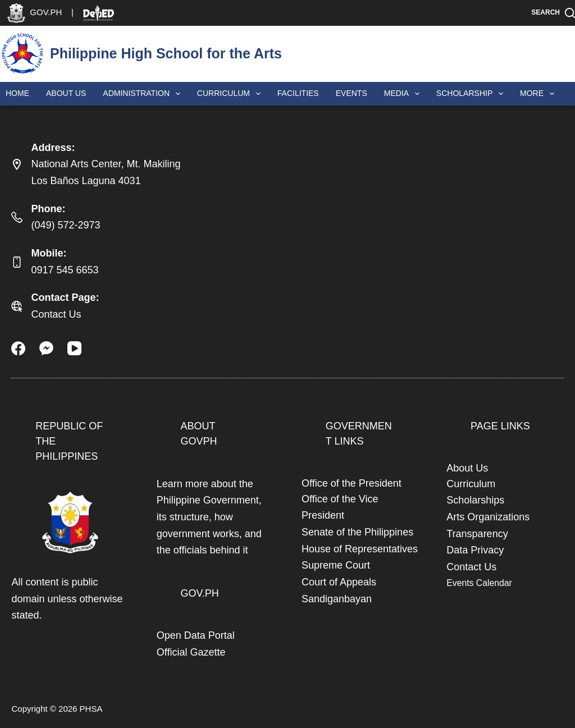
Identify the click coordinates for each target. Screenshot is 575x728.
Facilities (298, 93)
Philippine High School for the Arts (166, 53)
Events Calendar (479, 583)
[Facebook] (18, 348)
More (539, 94)
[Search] (553, 13)
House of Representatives (360, 549)
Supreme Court (336, 565)
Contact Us (56, 314)
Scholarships (475, 500)
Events (352, 93)
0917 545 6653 (65, 270)
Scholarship (472, 94)
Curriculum (231, 94)
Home (17, 93)
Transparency (477, 534)
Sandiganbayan (337, 599)
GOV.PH (199, 593)
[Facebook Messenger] (46, 348)
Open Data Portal (196, 635)
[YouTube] (74, 348)
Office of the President (352, 483)
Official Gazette (191, 652)
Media (404, 94)
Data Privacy (475, 550)
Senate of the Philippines (357, 532)
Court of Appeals (339, 582)
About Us (66, 93)
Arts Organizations (488, 517)
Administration (144, 94)
